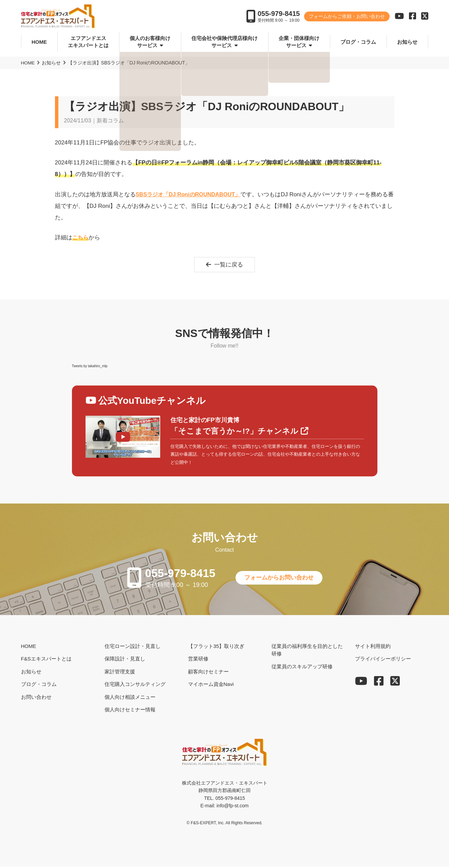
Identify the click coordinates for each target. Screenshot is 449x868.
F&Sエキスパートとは (46, 660)
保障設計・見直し (125, 660)
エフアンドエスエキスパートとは (88, 42)
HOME (39, 42)
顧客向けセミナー (208, 673)
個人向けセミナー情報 (130, 711)
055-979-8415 (279, 14)
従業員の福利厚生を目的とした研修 (307, 651)
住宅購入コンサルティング (135, 685)
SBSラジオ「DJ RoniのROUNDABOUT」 (191, 194)
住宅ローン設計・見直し (133, 647)
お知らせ (407, 42)
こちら (81, 238)
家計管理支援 (120, 673)
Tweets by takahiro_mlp (90, 366)
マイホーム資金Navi (211, 685)
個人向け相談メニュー (130, 698)
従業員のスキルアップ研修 (302, 668)
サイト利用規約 (373, 647)
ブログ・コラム (358, 42)
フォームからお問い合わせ (282, 579)
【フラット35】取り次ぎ (216, 647)
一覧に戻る (224, 265)
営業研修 (198, 660)
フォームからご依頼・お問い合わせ (347, 17)
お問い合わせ (36, 698)
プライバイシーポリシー (383, 660)
